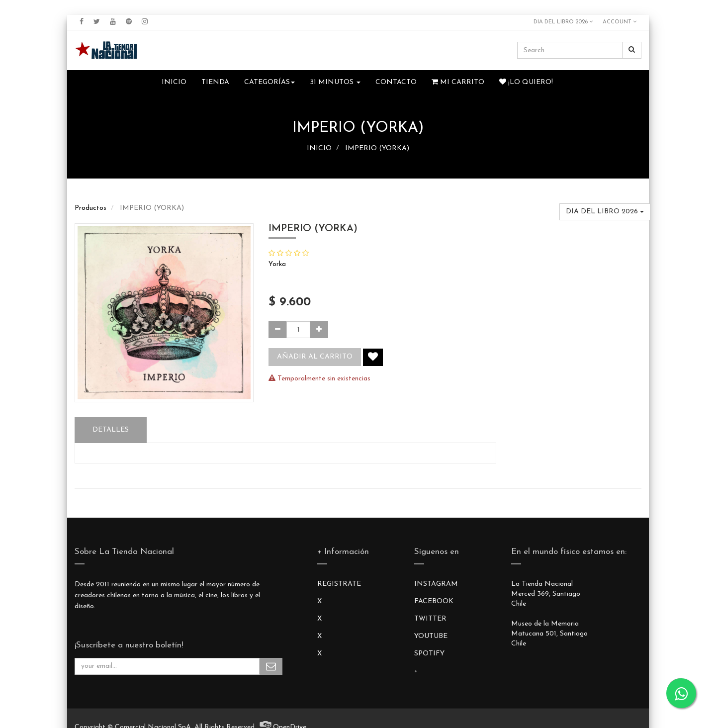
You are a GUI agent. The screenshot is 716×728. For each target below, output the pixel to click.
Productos (90, 208)
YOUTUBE (431, 636)
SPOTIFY (429, 654)
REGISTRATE (339, 584)
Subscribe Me (271, 666)
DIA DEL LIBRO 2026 (563, 22)
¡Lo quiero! (526, 82)
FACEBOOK (434, 601)
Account (620, 22)
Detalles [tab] (111, 430)
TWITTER (430, 619)
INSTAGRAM (436, 584)
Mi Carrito (458, 82)
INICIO (319, 148)
